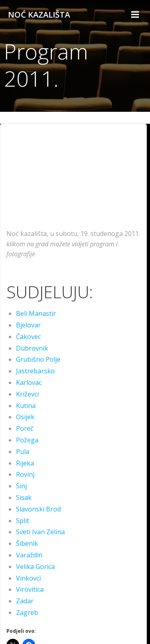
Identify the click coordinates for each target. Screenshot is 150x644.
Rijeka (25, 463)
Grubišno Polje (38, 359)
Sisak (24, 497)
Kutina (26, 406)
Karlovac (29, 382)
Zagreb (27, 612)
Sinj (21, 486)
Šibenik (27, 543)
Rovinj (25, 474)
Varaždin (29, 555)
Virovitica (30, 589)
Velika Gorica (35, 567)
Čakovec (28, 337)
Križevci (27, 394)
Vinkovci (28, 578)
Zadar (25, 601)
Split (23, 521)
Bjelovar (28, 325)
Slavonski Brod (38, 509)
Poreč (25, 428)
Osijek (25, 417)
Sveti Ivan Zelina (40, 532)
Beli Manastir (36, 313)
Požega (27, 440)
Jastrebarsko (35, 371)
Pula (23, 452)
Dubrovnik (32, 348)
